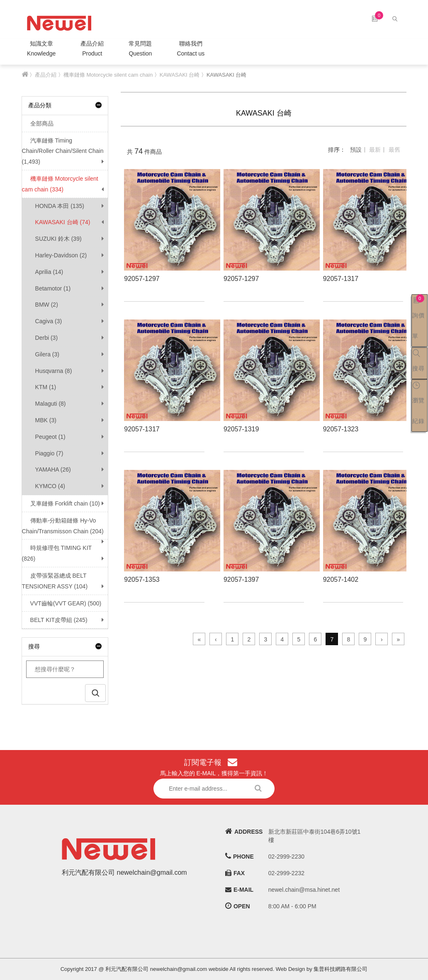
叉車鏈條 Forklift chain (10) (61, 503)
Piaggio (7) (49, 453)
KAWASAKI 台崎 (180, 75)
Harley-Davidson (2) (61, 255)
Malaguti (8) (51, 404)
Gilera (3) (47, 354)
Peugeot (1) (50, 437)
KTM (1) (46, 387)
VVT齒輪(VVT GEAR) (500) (62, 603)
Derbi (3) (46, 338)
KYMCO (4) (50, 486)
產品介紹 (92, 50)
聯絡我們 (191, 50)
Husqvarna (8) (54, 371)
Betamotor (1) (53, 288)
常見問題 (140, 50)
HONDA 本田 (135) (60, 206)
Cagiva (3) (49, 321)
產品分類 (65, 105)
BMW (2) (47, 305)
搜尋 (65, 646)
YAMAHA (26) (53, 469)
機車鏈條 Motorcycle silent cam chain (108, 75)
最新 (375, 150)
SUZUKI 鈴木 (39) (58, 239)
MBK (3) (46, 420)
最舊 (394, 150)
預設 (356, 150)
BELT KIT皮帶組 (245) (55, 620)
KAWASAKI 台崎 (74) (63, 222)
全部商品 (38, 123)
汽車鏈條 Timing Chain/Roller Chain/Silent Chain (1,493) (63, 151)
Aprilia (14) (49, 272)
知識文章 (41, 50)
